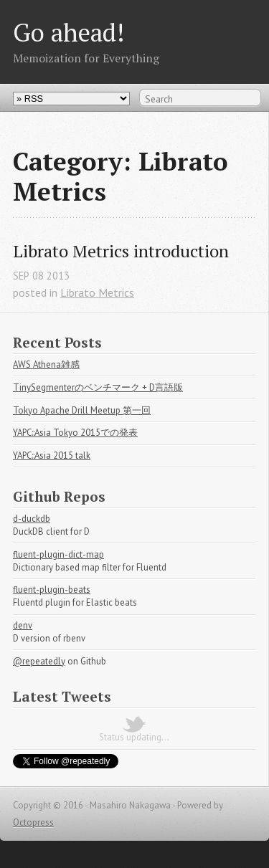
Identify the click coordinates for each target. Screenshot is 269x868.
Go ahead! (69, 32)
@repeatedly (39, 661)
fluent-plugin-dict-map (58, 554)
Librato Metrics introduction (121, 251)
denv (23, 625)
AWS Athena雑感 (46, 364)
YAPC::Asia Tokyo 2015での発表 (75, 433)
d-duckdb (32, 519)
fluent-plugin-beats (52, 590)
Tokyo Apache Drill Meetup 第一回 (82, 410)
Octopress (33, 822)
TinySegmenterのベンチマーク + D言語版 (98, 387)
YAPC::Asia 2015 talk (52, 456)
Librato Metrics (97, 292)
